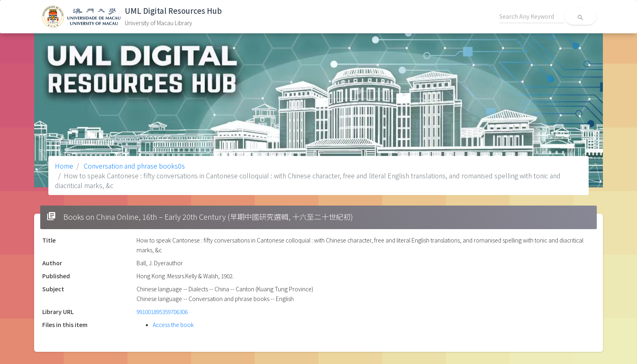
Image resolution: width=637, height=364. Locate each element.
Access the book (173, 325)
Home (64, 166)
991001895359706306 (162, 312)
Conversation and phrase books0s (133, 166)
